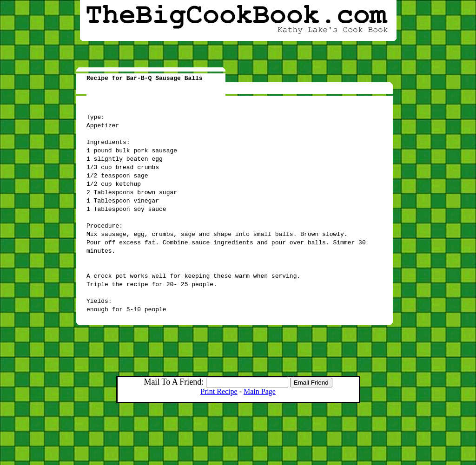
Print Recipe (219, 391)
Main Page (260, 391)
